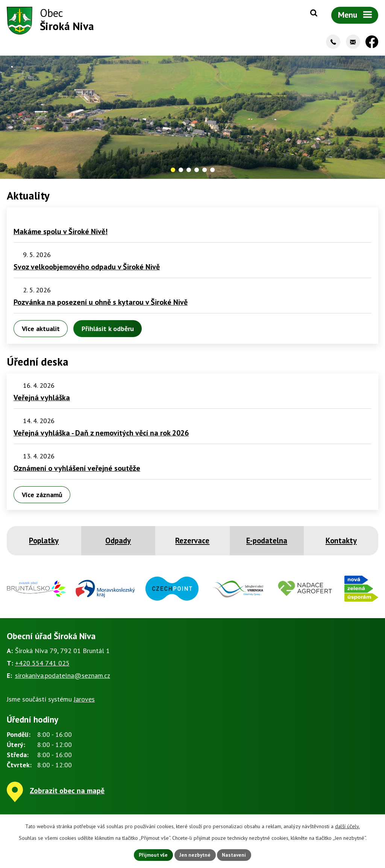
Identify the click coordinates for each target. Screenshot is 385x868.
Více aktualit (41, 330)
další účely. (347, 826)
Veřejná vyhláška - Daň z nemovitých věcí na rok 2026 (101, 435)
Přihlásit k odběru (107, 330)
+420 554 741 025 (42, 665)
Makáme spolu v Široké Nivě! (61, 233)
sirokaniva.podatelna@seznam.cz (63, 677)
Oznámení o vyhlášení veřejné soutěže (77, 470)
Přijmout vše (152, 854)
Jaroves (84, 701)
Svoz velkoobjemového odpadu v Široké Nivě (87, 269)
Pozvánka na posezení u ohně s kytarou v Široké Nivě (101, 304)
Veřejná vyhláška (42, 399)
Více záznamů (42, 496)
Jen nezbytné (195, 854)
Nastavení (236, 854)
